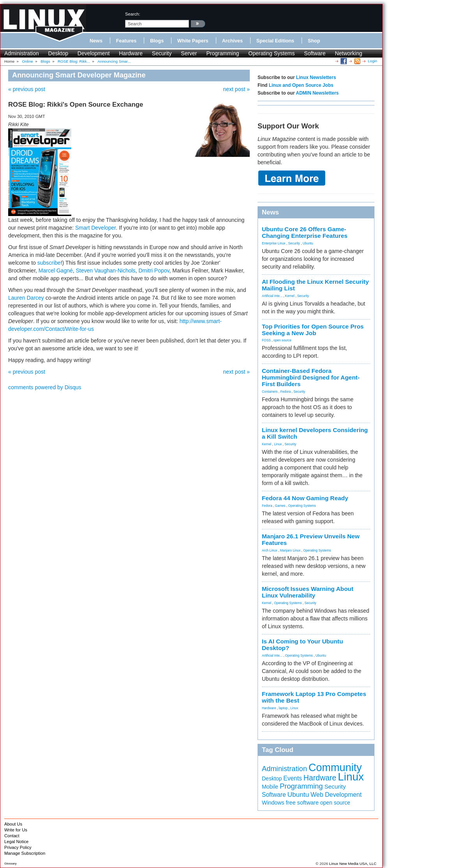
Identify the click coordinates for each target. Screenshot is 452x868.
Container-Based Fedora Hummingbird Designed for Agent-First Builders (311, 377)
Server (189, 53)
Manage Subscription (25, 853)
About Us (13, 824)
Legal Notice (16, 842)
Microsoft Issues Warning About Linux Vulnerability (308, 592)
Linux (278, 444)
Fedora (286, 392)
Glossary (11, 864)
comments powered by (45, 387)
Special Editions (275, 41)
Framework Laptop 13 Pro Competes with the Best (314, 697)
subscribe (49, 263)
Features (126, 41)
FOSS (266, 340)
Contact (12, 836)
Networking (348, 53)
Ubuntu (308, 243)
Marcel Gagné (56, 271)
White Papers (193, 41)
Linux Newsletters (316, 77)
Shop (314, 41)
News (96, 41)
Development (94, 53)
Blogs (157, 41)
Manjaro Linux (290, 550)
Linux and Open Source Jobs (301, 85)
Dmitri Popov (154, 271)
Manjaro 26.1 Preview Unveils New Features (311, 539)
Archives (232, 41)
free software (302, 803)
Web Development (336, 795)
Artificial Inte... (272, 296)
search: (133, 14)
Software (315, 53)
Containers (270, 392)
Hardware (131, 53)
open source (282, 340)
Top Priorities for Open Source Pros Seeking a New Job (313, 330)
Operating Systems (271, 53)
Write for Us (16, 830)
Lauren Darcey (26, 298)
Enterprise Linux (274, 243)
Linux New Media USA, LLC (353, 864)
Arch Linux (270, 550)
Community (335, 768)
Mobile (270, 787)
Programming (222, 53)
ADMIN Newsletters (317, 93)
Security (162, 53)
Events (293, 778)
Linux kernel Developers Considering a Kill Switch (315, 433)
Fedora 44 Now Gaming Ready (305, 498)
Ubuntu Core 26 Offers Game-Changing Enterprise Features (305, 232)
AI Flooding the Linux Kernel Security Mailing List (315, 285)
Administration (22, 53)
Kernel (290, 296)
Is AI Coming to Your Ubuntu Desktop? (302, 645)
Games (280, 506)
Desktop (58, 53)
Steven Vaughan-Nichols (106, 271)
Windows (273, 803)
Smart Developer (95, 228)
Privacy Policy (18, 847)
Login (373, 61)
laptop (283, 708)
